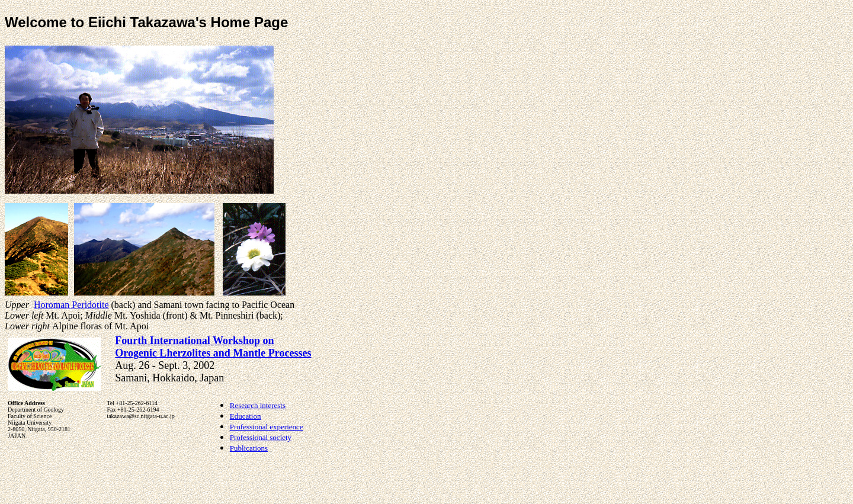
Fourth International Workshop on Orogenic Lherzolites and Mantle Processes (213, 347)
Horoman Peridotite (71, 305)
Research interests (258, 405)
